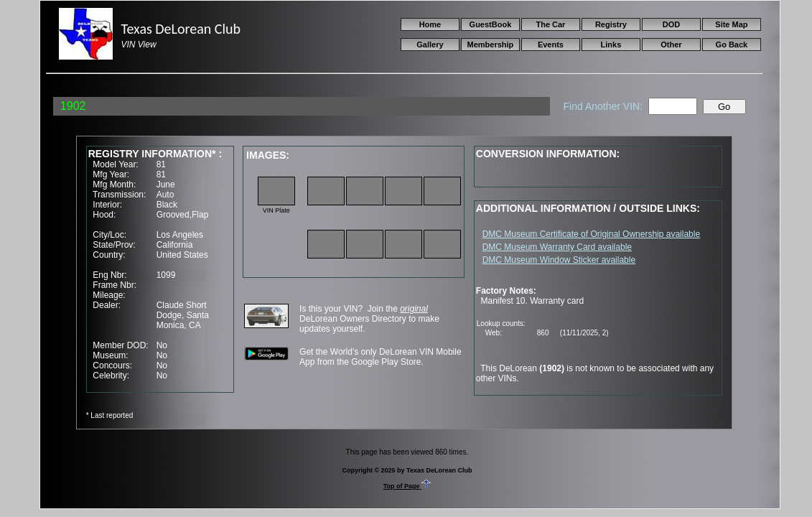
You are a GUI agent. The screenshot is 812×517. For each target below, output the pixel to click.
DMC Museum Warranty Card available (557, 247)
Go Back (732, 45)
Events (551, 45)
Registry (611, 24)
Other (671, 45)
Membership (491, 45)
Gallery (430, 45)
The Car (550, 24)
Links (611, 45)
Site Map (731, 24)
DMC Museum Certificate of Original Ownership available (591, 234)
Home (430, 24)
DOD (671, 24)
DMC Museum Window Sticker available (559, 260)
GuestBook (491, 24)
